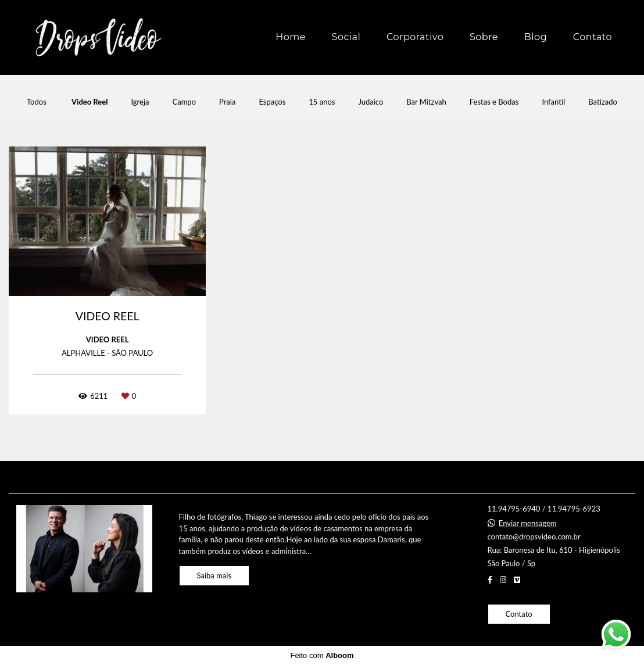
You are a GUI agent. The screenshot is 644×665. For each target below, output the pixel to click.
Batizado (603, 102)
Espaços (272, 102)
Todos (37, 102)
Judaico (371, 102)
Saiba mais (214, 575)
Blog (536, 37)
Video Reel (90, 102)
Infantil (553, 102)
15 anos (322, 102)
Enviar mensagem (528, 523)
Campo (185, 102)
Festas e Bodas (494, 102)
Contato (593, 37)
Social (346, 37)
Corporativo (415, 37)
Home (291, 37)
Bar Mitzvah (426, 102)
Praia (227, 102)
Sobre (484, 37)
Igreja (140, 102)
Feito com (322, 655)
